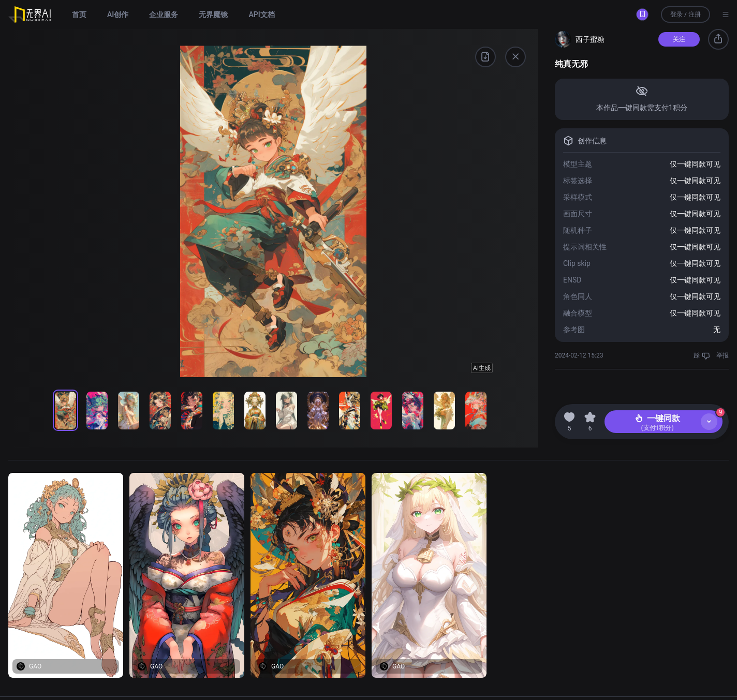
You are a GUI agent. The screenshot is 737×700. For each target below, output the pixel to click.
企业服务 (164, 14)
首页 (79, 14)
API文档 (261, 14)
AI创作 (118, 14)
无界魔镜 (213, 14)
